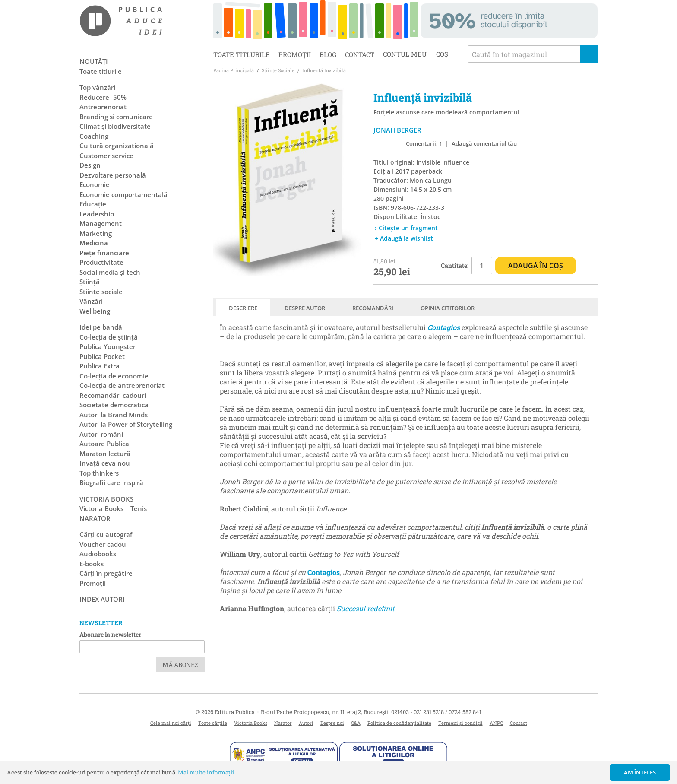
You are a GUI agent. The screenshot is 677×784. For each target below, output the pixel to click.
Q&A (356, 723)
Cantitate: (455, 265)
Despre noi (332, 723)
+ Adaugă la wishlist (404, 238)
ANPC (496, 723)
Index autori (102, 599)
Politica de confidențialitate (399, 723)
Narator (283, 723)
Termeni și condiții (460, 723)
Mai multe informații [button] (206, 772)
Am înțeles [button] (640, 772)
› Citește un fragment (406, 228)
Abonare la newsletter (110, 634)
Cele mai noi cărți (171, 723)
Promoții (295, 54)
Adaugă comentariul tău (484, 143)
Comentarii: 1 (424, 143)
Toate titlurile (242, 54)
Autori (306, 723)
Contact (360, 54)
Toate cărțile (213, 723)
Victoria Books (251, 723)
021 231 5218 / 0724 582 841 (448, 712)
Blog (328, 54)
